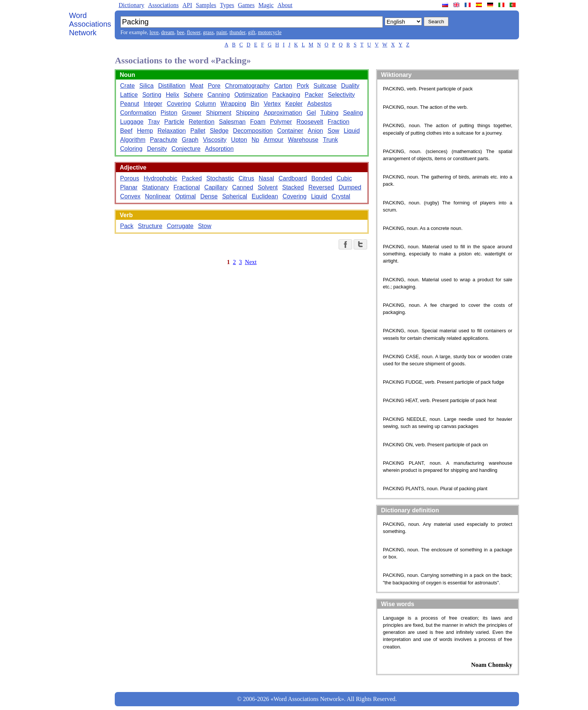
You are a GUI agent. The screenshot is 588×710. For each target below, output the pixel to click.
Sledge (219, 131)
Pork (303, 86)
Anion (316, 131)
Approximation (283, 113)
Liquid (352, 131)
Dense (209, 196)
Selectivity (341, 95)
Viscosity (215, 140)
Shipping (247, 113)
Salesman (232, 122)
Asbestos (319, 104)
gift (251, 32)
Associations (163, 5)
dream (168, 32)
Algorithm (133, 140)
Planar (129, 187)
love (154, 32)
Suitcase (325, 86)
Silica (146, 86)
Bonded (322, 178)
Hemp (145, 131)
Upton (239, 140)
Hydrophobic (160, 178)
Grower (192, 113)
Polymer (281, 122)
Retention (202, 122)
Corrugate (180, 226)
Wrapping (233, 104)
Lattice (129, 95)
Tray (154, 122)
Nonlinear (158, 196)
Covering (179, 104)
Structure (150, 226)
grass (208, 32)
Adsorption (220, 149)
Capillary (216, 187)
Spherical (235, 196)
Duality (350, 86)
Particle (174, 122)
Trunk (330, 140)
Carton (283, 86)
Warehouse (303, 140)
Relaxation (172, 131)
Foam (258, 122)
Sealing (353, 113)
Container (290, 131)
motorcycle (270, 32)
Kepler (294, 104)
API (187, 5)
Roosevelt (310, 122)
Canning (219, 95)
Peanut (130, 104)
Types (227, 5)
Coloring (131, 149)
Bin (255, 104)
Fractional (187, 187)
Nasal (266, 178)
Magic (266, 5)
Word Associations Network (90, 24)
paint (222, 32)
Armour (273, 140)
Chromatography (247, 86)
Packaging (286, 95)
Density (157, 149)
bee (181, 32)
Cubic (344, 178)
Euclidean (265, 196)
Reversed (321, 187)
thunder (237, 32)
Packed (192, 178)
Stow (205, 226)
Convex (130, 196)
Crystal (341, 196)
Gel (311, 113)
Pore (214, 86)
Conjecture (186, 149)
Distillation (172, 86)
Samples (206, 5)
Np (255, 140)
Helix (172, 95)
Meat (197, 86)
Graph (190, 140)
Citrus (246, 178)
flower (193, 32)
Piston (169, 113)
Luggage (132, 122)
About (285, 5)
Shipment (219, 113)
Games (246, 5)
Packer (314, 95)
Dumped (350, 187)
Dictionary (131, 5)
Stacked (293, 187)
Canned (243, 187)
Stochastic (220, 178)
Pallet (198, 131)
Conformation (138, 113)
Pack (127, 226)
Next (251, 262)
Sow (333, 131)
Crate (127, 86)
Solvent (268, 187)
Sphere (193, 95)
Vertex (272, 104)
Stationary (156, 187)
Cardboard (293, 178)
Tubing (329, 113)
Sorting (152, 95)
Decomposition (253, 131)
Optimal (185, 196)
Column (206, 104)
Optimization (251, 95)
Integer (153, 104)
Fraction (339, 122)
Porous (130, 178)
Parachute (164, 140)
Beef (126, 131)
